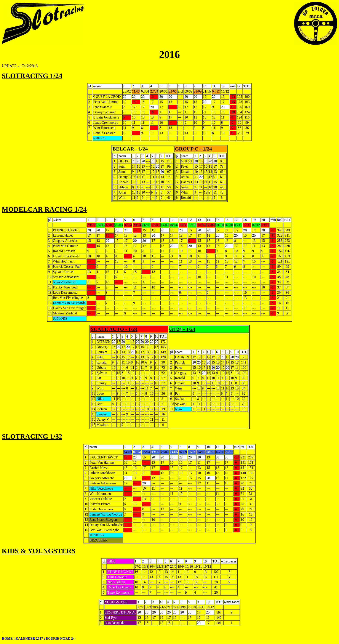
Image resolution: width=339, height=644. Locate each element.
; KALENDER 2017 (28, 638)
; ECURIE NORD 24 (59, 638)
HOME (7, 638)
